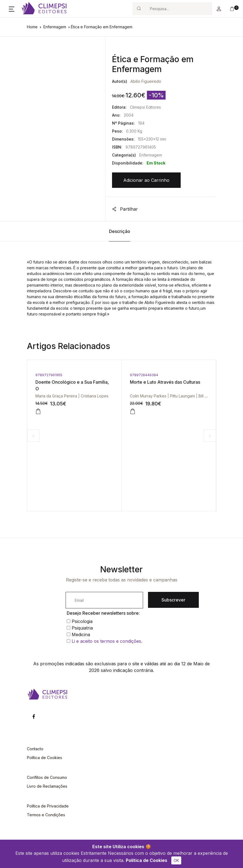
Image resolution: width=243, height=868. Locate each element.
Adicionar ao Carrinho (146, 180)
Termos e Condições (46, 815)
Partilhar (125, 209)
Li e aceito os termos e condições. (107, 641)
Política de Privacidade (48, 806)
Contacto (35, 749)
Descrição (120, 231)
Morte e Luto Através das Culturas (165, 382)
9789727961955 (49, 375)
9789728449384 (144, 375)
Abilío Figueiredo (146, 81)
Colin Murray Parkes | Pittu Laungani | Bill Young (173, 396)
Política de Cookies (146, 860)
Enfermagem (55, 27)
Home (32, 27)
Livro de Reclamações (47, 786)
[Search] (179, 9)
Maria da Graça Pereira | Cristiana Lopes (72, 396)
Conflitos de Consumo (47, 777)
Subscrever (173, 600)
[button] (12, 9)
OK (176, 860)
